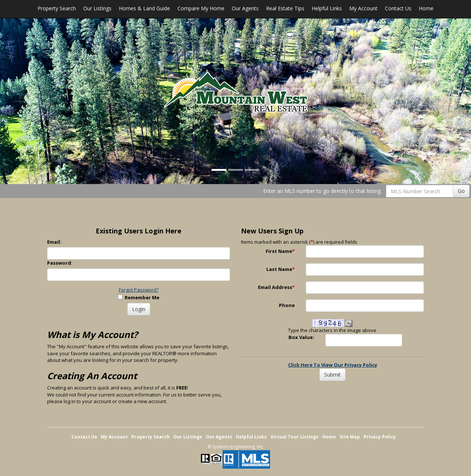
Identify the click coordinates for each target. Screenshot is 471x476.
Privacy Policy (380, 437)
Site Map (350, 437)
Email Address (276, 287)
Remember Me (139, 297)
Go (461, 191)
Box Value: (301, 337)
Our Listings (97, 8)
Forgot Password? (139, 290)
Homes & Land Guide (144, 8)
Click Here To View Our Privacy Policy (333, 365)
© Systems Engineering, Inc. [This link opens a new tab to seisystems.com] (236, 447)
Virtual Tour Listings (295, 437)
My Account (363, 8)
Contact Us (398, 8)
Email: (54, 242)
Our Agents (245, 8)
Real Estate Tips (285, 8)
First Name (280, 251)
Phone (287, 305)
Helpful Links (327, 8)
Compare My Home (201, 8)
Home (426, 8)
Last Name (281, 269)
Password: (60, 263)
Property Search (57, 8)
